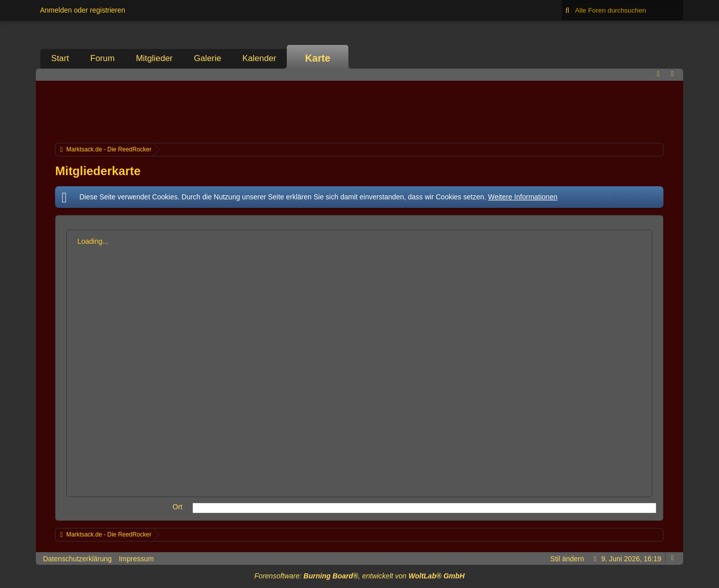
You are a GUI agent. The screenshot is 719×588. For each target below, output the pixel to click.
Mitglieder (154, 58)
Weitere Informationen (523, 197)
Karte (318, 58)
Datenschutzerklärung (77, 559)
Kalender (259, 58)
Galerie (208, 58)
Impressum (136, 559)
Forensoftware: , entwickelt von (360, 576)
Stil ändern (567, 559)
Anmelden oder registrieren (83, 10)
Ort (177, 507)
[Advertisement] (360, 111)
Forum (102, 58)
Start (60, 58)
